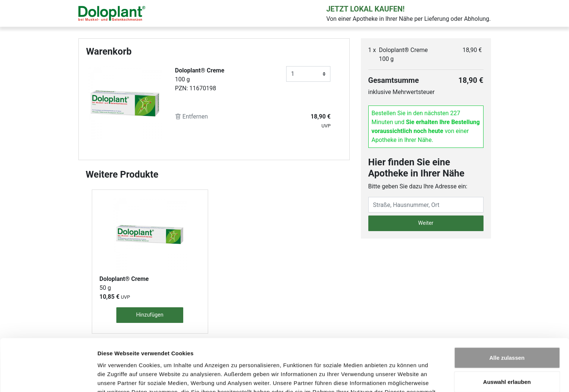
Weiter (426, 223)
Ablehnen (507, 359)
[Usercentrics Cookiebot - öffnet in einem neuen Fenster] (48, 378)
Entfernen (192, 116)
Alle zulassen (507, 310)
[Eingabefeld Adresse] (426, 205)
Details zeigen (395, 377)
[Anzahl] (308, 74)
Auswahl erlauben (507, 335)
